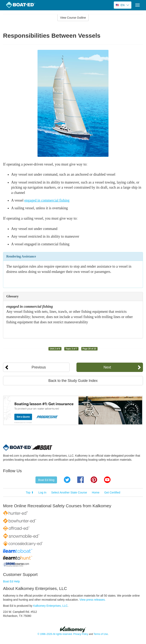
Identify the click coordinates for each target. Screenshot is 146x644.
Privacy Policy (81, 634)
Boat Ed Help (11, 581)
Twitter (67, 480)
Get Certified (112, 492)
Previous (39, 367)
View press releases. (93, 600)
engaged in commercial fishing (47, 200)
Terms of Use (101, 634)
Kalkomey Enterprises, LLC (50, 606)
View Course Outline (73, 18)
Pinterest (94, 480)
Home (96, 492)
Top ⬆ (30, 492)
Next (107, 367)
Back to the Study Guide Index (73, 381)
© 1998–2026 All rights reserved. (55, 634)
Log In (42, 492)
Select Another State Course (69, 492)
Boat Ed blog (46, 480)
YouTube (107, 480)
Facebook (81, 480)
